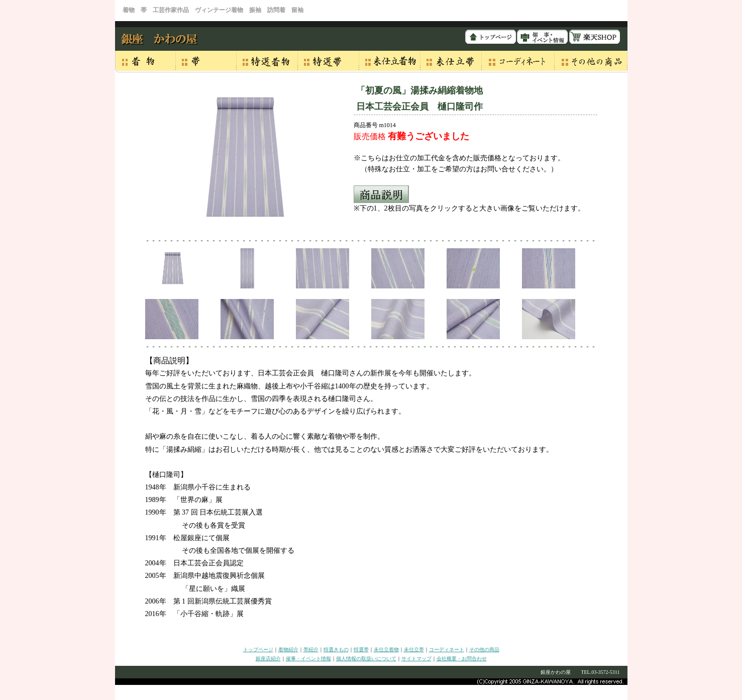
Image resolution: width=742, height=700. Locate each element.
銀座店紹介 (268, 659)
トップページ (258, 649)
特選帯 (361, 649)
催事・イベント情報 (308, 659)
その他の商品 (484, 649)
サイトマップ (416, 659)
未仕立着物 (386, 649)
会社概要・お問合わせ (462, 659)
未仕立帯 (414, 649)
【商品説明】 (169, 361)
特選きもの (336, 649)
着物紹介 (288, 649)
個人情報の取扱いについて (366, 659)
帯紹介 (311, 649)
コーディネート (447, 649)
